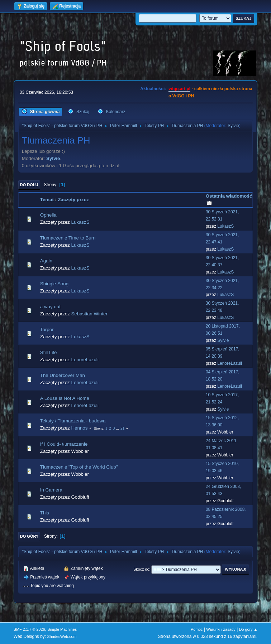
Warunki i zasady (221, 629)
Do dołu (29, 185)
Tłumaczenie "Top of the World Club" (79, 467)
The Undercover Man (63, 375)
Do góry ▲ (248, 629)
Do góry (29, 536)
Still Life (49, 352)
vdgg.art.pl (179, 89)
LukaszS (80, 222)
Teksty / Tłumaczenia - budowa (73, 421)
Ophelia (48, 215)
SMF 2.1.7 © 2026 (29, 629)
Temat (47, 200)
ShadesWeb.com (62, 636)
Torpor (47, 330)
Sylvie (233, 126)
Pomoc (197, 629)
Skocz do (141, 569)
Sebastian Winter (89, 314)
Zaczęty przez (73, 200)
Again (46, 261)
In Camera (51, 490)
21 (122, 428)
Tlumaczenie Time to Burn (68, 238)
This (45, 513)
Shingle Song (54, 284)
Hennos (79, 428)
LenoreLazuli (85, 360)
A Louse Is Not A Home (65, 398)
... (118, 428)
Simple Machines (62, 629)
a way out (50, 307)
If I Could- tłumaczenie (64, 444)
